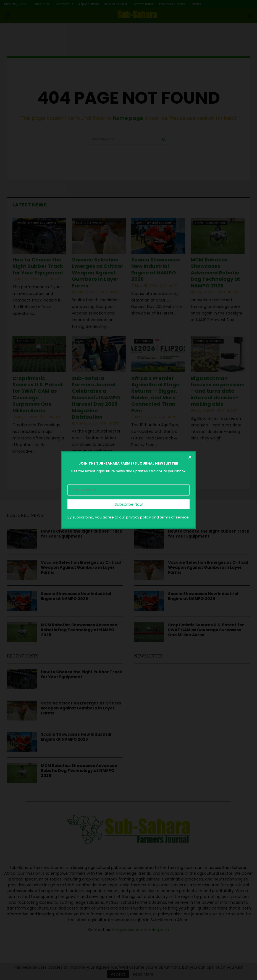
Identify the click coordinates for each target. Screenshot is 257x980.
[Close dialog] (190, 458)
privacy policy (138, 517)
